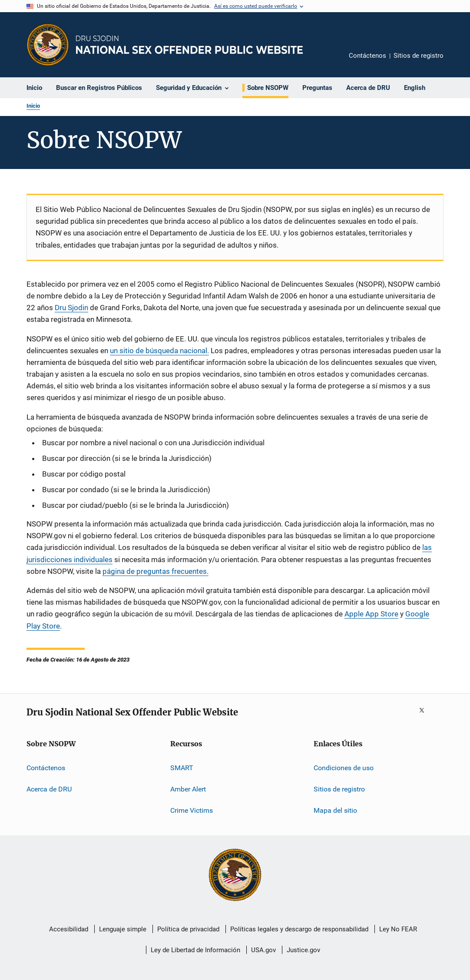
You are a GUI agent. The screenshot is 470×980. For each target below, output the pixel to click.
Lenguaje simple (123, 929)
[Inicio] (189, 45)
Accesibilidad (69, 929)
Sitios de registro (419, 56)
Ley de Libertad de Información (195, 950)
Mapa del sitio (335, 810)
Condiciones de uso (344, 768)
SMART (182, 768)
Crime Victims (192, 810)
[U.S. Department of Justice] (235, 876)
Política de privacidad (188, 929)
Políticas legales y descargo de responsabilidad (299, 929)
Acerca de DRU (49, 789)
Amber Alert (188, 789)
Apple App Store (371, 614)
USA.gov (263, 950)
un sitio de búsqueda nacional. (159, 351)
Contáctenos (367, 56)
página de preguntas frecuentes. (156, 571)
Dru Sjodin (71, 308)
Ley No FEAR (398, 929)
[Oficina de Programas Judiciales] (48, 45)
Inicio (33, 106)
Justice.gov (303, 950)
